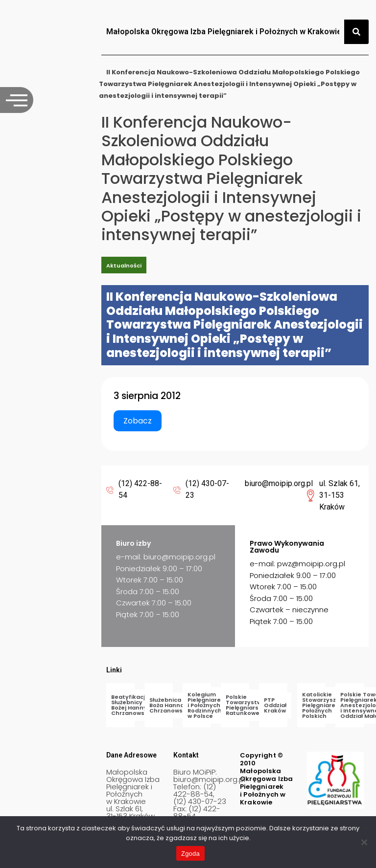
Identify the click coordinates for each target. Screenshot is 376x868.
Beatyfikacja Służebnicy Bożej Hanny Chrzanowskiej (133, 705)
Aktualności (124, 266)
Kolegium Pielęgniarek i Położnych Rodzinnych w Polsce (206, 705)
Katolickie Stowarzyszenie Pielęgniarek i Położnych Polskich (326, 705)
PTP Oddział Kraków (275, 705)
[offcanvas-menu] (17, 100)
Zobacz (138, 421)
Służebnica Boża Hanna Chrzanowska (170, 705)
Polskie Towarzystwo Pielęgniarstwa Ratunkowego (248, 705)
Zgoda (190, 854)
